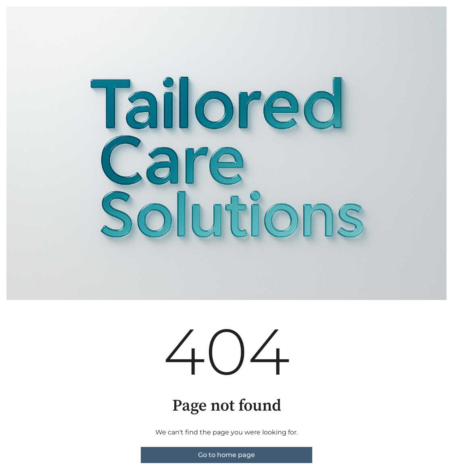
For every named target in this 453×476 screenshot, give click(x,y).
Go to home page (226, 455)
